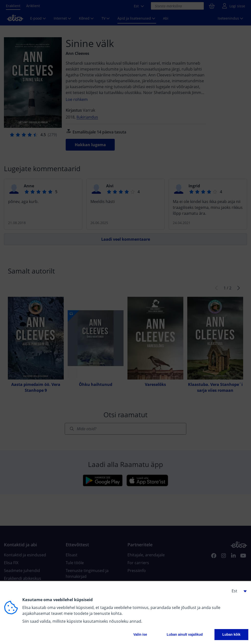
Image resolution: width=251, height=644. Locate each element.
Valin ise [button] (140, 634)
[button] (237, 591)
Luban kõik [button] (231, 634)
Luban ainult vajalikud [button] (185, 634)
